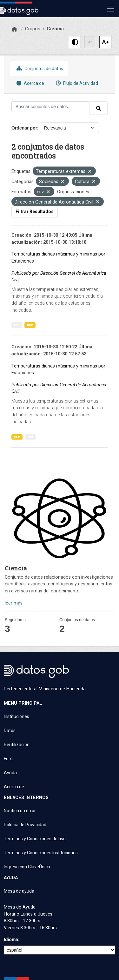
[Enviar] (98, 108)
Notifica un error (20, 811)
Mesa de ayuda (19, 891)
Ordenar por (24, 128)
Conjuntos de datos (39, 68)
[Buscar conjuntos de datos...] (50, 107)
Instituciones (17, 716)
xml (17, 325)
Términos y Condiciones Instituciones (41, 853)
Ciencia (55, 29)
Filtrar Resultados (35, 212)
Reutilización (17, 745)
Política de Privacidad (25, 825)
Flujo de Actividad (76, 83)
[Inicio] (14, 29)
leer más (14, 603)
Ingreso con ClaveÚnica (27, 867)
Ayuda (10, 773)
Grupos (33, 29)
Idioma (11, 939)
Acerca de (30, 83)
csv (30, 325)
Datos (10, 731)
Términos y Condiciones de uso (35, 839)
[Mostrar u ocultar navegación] (110, 9)
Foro (8, 759)
